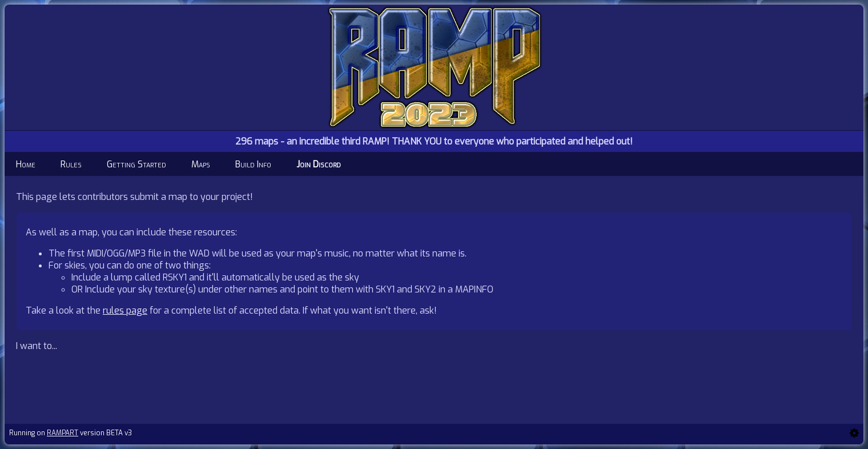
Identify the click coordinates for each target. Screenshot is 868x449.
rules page (125, 310)
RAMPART (63, 433)
